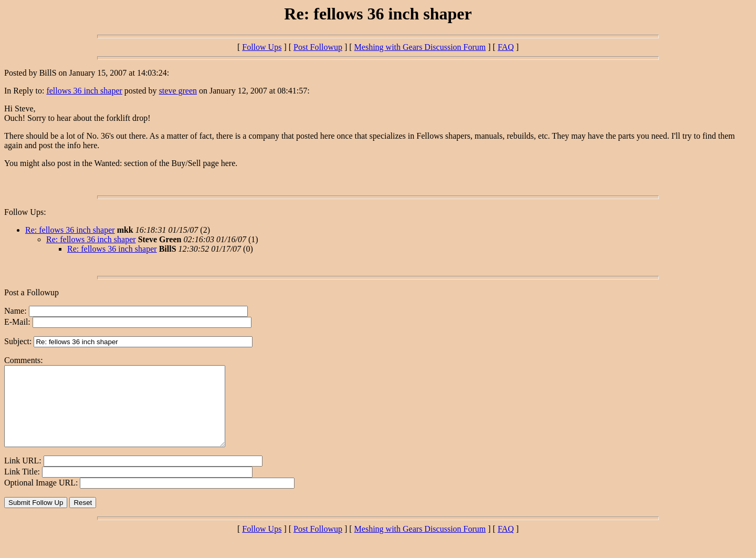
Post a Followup (31, 292)
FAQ (506, 47)
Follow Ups (262, 47)
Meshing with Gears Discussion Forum (420, 47)
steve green (178, 91)
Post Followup (318, 47)
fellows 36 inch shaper (84, 91)
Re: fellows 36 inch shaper (70, 230)
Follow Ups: (25, 212)
